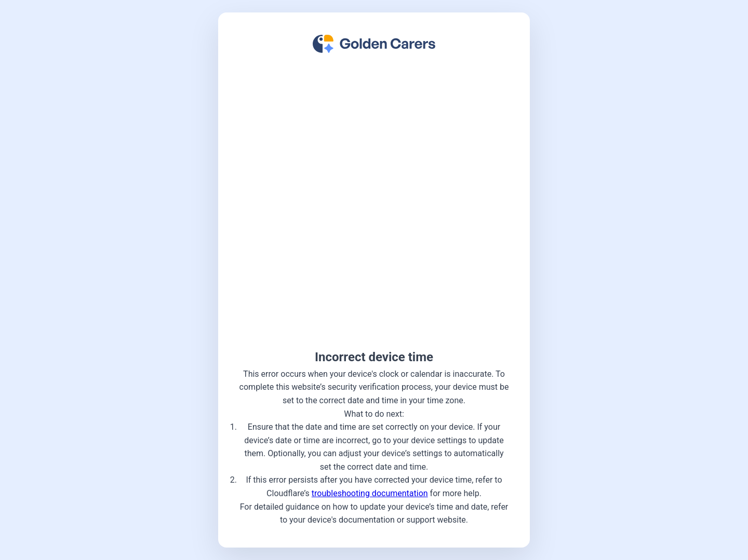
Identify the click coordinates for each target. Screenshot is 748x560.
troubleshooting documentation (370, 493)
